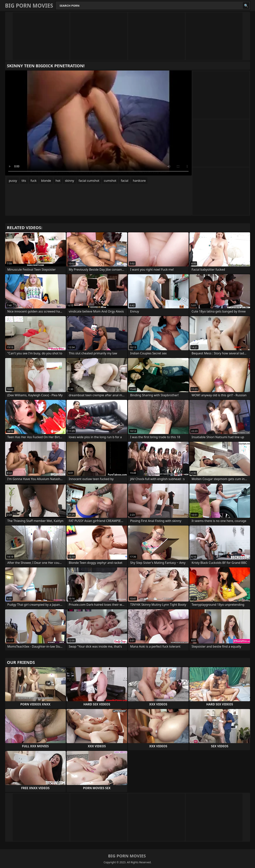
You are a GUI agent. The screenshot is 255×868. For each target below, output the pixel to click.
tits (24, 181)
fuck (34, 181)
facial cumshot (89, 181)
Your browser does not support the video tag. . (98, 123)
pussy (13, 181)
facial (124, 181)
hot (58, 181)
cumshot (110, 181)
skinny (69, 181)
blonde (46, 181)
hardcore (139, 181)
